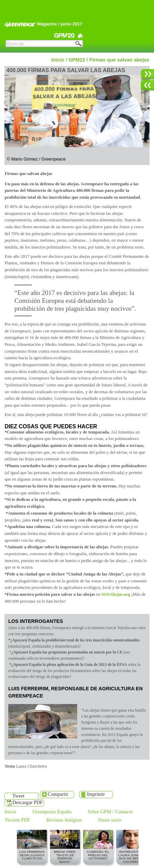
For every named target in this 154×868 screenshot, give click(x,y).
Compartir (58, 794)
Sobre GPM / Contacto (110, 812)
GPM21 (41, 36)
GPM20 (65, 36)
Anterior (146, 89)
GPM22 (18, 36)
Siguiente (146, 78)
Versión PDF (17, 820)
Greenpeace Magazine (80, 36)
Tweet (18, 796)
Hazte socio (110, 820)
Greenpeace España (52, 812)
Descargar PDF (28, 802)
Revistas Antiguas (64, 820)
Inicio (58, 60)
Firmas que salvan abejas (119, 60)
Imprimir (96, 794)
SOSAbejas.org (116, 594)
